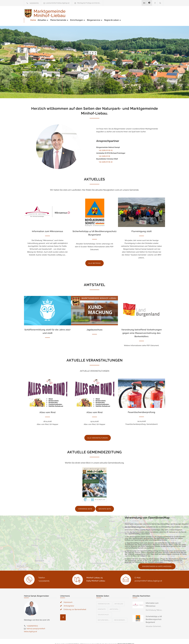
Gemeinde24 (74, 639)
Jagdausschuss (94, 325)
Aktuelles (87, 13)
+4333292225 (34, 3)
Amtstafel (114, 604)
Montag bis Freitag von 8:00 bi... (89, 3)
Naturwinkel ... (104, 615)
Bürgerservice (139, 13)
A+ (144, 3)
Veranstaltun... (104, 599)
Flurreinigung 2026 (142, 226)
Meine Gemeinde (103, 13)
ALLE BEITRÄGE (94, 258)
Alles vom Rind (48, 407)
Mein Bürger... (120, 615)
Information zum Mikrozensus (47, 226)
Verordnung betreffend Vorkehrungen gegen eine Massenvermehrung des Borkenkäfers (142, 328)
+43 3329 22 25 (104, 151)
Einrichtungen (122, 13)
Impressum (68, 597)
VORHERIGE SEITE (85, 504)
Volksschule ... (104, 610)
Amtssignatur (69, 601)
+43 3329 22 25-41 (106, 157)
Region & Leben (157, 13)
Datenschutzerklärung (126, 639)
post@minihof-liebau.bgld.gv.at (58, 3)
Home (77, 13)
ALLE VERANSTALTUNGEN (98, 433)
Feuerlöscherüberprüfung (142, 407)
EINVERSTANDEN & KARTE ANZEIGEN (157, 561)
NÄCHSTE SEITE (105, 504)
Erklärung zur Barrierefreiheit (75, 604)
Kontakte (102, 604)
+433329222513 (32, 621)
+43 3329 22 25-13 (106, 145)
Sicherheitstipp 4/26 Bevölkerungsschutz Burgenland (154, 614)
